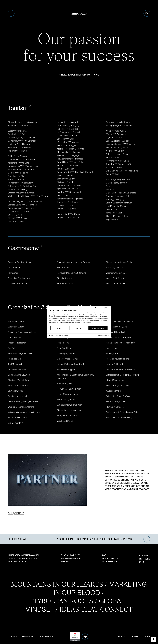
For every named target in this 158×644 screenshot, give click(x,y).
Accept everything (98, 328)
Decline (59, 328)
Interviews (28, 636)
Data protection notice (61, 336)
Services (120, 636)
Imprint (65, 562)
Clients (12, 636)
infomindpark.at (71, 558)
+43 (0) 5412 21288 (71, 555)
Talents (135, 636)
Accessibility (110, 562)
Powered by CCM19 (103, 336)
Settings (78, 328)
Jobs (147, 636)
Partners (145, 559)
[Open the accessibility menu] (153, 639)
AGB (104, 555)
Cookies (144, 556)
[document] (79, 318)
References (46, 636)
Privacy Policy (110, 558)
